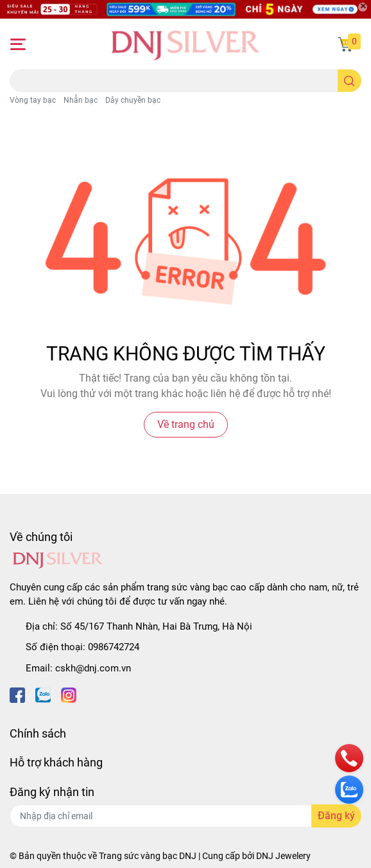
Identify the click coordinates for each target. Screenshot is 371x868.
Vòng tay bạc (33, 100)
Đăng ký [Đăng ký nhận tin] (336, 816)
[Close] (363, 7)
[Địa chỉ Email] (185, 816)
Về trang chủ (186, 424)
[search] (349, 81)
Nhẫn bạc (81, 100)
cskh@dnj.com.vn (93, 668)
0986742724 (114, 647)
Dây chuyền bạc (133, 100)
